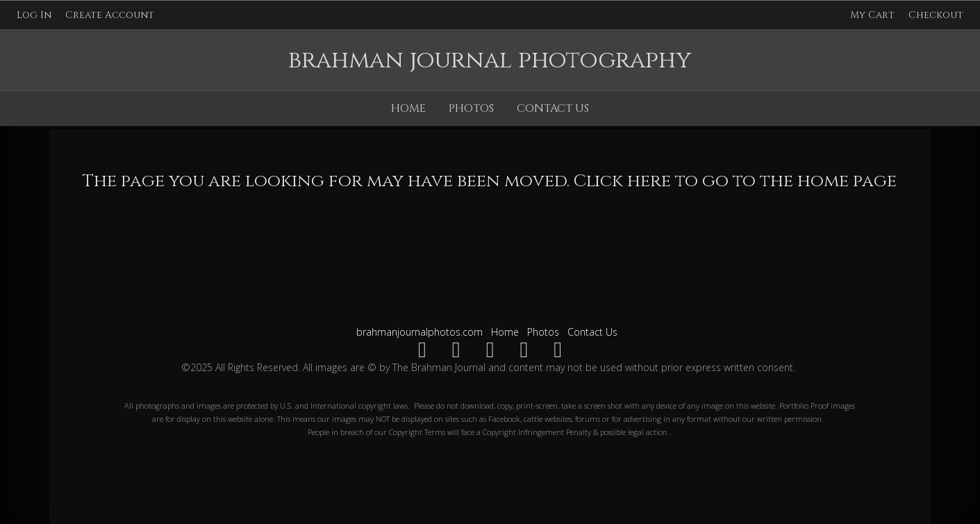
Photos (471, 108)
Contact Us (553, 108)
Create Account (110, 15)
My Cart (874, 15)
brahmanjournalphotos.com (420, 332)
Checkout (936, 15)
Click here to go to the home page (735, 181)
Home (408, 108)
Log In (34, 15)
